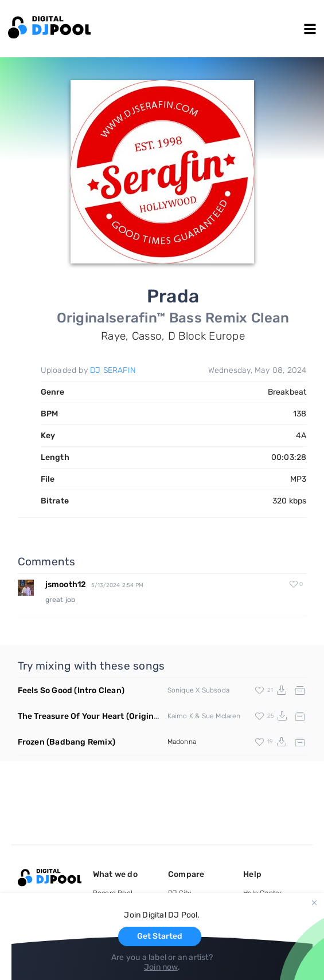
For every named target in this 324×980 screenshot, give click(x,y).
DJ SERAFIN (113, 370)
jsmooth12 (66, 585)
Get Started (160, 936)
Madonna (182, 742)
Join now (161, 967)
